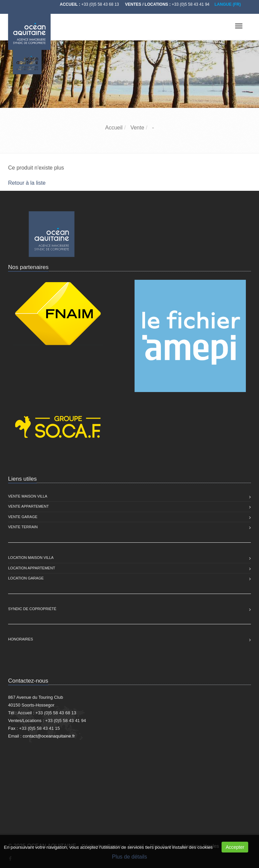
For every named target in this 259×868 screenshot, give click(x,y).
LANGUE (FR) (228, 4)
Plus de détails (129, 857)
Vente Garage (23, 517)
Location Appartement (32, 568)
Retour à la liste (27, 183)
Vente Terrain (23, 527)
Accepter (235, 847)
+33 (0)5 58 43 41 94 (191, 4)
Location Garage (26, 578)
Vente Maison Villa (28, 496)
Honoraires (21, 639)
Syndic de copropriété (32, 609)
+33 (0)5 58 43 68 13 (100, 4)
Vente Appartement (28, 506)
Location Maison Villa (31, 558)
